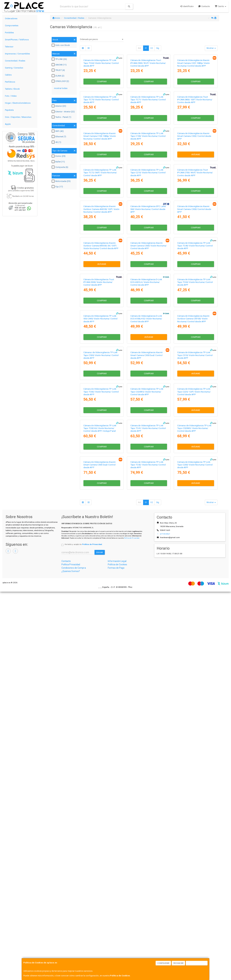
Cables (8, 75)
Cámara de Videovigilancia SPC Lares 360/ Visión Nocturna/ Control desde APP (148, 371)
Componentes (12, 26)
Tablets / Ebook (12, 89)
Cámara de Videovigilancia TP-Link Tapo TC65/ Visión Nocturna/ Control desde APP (195, 509)
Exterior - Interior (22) (64, 112)
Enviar (100, 941)
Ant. (140, 48)
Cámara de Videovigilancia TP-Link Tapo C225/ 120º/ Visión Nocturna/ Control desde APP (194, 715)
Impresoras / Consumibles (17, 54)
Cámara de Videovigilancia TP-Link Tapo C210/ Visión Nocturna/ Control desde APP (148, 302)
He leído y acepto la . (83, 933)
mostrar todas (61, 88)
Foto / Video (11, 96)
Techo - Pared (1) (62, 117)
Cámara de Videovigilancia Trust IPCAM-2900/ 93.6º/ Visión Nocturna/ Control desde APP (148, 96)
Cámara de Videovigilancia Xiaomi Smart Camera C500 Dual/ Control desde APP (99, 853)
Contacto (204, 6)
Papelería (9, 110)
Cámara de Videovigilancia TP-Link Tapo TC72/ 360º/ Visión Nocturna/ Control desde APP (100, 302)
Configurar (163, 963)
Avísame (196, 252)
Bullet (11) (59, 162)
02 (152, 48)
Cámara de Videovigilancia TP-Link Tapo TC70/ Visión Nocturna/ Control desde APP (101, 164)
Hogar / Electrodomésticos (18, 103)
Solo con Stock (61, 45)
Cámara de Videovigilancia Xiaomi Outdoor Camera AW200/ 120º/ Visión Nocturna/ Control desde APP (101, 371)
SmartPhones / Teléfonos (17, 40)
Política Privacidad (71, 953)
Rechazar (179, 963)
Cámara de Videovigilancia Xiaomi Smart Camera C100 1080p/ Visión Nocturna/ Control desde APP (100, 233)
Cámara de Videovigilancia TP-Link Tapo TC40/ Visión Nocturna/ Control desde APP (195, 440)
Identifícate (187, 6)
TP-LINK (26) (60, 59)
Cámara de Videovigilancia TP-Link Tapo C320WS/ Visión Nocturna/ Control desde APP (147, 715)
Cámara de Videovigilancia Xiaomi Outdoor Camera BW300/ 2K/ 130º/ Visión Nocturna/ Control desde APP (101, 440)
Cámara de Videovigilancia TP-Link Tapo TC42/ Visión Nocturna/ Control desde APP (148, 853)
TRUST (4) (59, 70)
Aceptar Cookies (197, 963)
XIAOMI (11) (60, 65)
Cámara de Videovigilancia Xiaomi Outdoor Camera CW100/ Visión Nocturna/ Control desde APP (193, 578)
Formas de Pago (116, 956)
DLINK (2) (58, 76)
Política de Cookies (120, 976)
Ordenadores (11, 18)
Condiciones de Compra (74, 956)
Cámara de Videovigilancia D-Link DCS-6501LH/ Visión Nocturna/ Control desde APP (146, 509)
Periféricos (10, 82)
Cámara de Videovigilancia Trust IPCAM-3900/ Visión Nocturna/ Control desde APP (99, 509)
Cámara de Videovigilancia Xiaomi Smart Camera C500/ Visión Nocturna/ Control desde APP (149, 440)
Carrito (220, 6)
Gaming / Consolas (14, 68)
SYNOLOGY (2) (61, 81)
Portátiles (9, 33)
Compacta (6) (60, 167)
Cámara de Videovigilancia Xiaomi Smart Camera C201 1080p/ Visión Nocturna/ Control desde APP (193, 96)
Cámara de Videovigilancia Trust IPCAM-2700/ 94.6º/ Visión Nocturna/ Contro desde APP (195, 302)
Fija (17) (58, 187)
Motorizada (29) (62, 181)
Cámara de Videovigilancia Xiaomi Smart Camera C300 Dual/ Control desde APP (146, 647)
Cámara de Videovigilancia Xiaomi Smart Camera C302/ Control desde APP (194, 233)
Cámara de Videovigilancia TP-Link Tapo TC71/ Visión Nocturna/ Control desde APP (148, 164)
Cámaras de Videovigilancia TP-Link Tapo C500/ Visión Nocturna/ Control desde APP (101, 647)
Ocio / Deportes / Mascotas (18, 117)
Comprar (102, 114)
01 (146, 48)
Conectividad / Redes (15, 61)
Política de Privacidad (132, 926)
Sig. (158, 48)
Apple (8, 124)
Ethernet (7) (59, 137)
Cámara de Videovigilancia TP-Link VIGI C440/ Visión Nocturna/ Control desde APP (101, 578)
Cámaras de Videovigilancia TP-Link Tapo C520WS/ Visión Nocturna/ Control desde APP (194, 784)
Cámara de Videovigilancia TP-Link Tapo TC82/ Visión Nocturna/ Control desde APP (101, 715)
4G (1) (57, 142)
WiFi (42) (58, 131)
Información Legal (117, 950)
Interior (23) (59, 106)
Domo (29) (59, 156)
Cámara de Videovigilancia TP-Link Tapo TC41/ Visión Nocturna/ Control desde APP (148, 784)
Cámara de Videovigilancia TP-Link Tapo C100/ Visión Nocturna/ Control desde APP (148, 233)
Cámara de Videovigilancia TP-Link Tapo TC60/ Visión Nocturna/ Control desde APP (101, 96)
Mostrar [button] (211, 48)
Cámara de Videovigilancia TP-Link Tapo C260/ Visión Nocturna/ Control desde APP (195, 853)
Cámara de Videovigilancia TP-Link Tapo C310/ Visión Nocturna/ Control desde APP (195, 647)
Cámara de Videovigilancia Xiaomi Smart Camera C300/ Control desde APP (194, 371)
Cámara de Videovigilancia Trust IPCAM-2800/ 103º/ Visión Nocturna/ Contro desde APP (195, 164)
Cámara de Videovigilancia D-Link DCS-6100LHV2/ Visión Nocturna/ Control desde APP (146, 578)
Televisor (9, 47)
